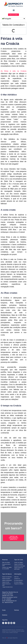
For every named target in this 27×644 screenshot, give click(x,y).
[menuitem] (13, 19)
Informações (18, 574)
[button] (24, 25)
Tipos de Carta (19, 560)
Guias (4, 610)
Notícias (17, 610)
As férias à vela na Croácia (13, 71)
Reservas (5, 560)
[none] (13, 19)
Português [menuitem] (7, 19)
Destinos (5, 615)
